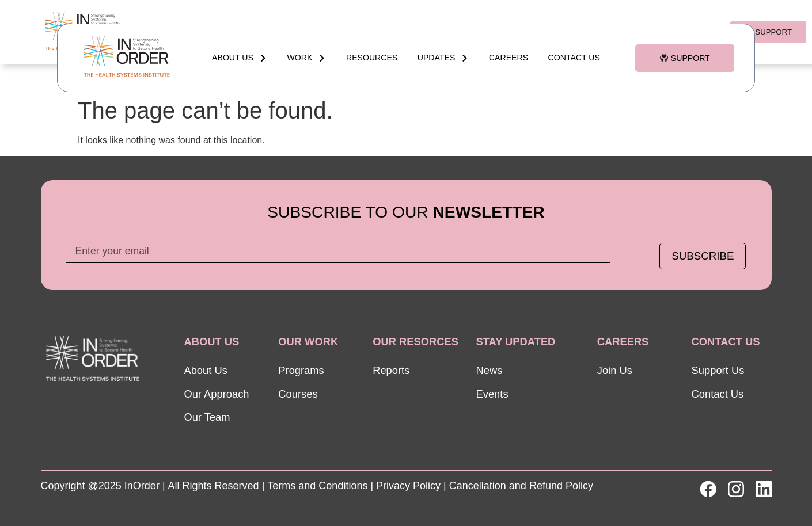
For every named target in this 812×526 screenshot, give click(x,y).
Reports (391, 370)
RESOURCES (372, 58)
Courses (298, 394)
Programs (301, 370)
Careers (509, 58)
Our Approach (216, 394)
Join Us (615, 370)
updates (443, 58)
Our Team (207, 417)
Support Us (718, 370)
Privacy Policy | (411, 486)
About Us (240, 58)
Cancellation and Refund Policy (521, 486)
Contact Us (574, 58)
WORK (307, 58)
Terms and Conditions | (320, 486)
